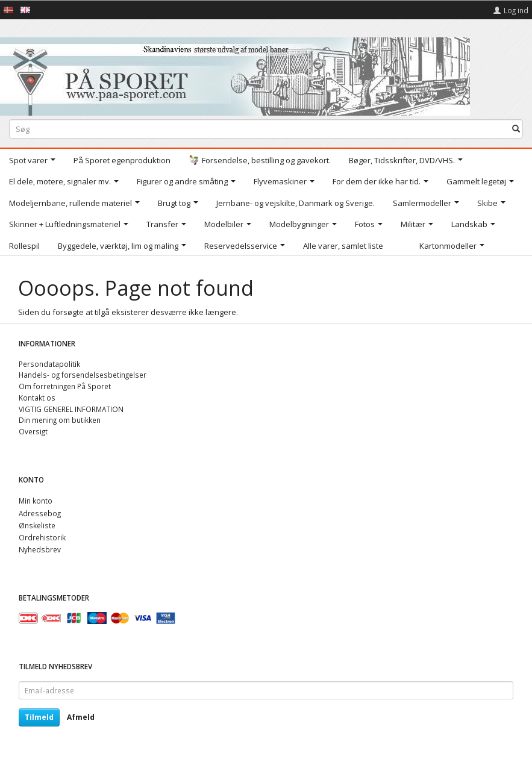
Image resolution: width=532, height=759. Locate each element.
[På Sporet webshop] (235, 74)
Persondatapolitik (49, 364)
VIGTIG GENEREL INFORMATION (71, 409)
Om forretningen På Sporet (65, 386)
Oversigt (33, 431)
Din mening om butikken (60, 420)
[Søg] (516, 129)
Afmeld (81, 717)
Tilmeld (39, 717)
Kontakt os (37, 398)
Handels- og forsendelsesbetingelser (83, 375)
